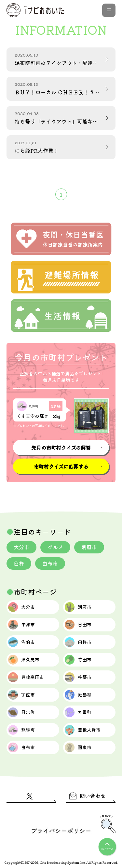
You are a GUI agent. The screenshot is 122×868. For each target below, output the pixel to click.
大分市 (21, 547)
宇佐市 (21, 695)
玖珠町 (21, 730)
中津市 (21, 625)
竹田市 (78, 660)
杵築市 (78, 677)
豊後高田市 (26, 677)
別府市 (89, 547)
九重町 (78, 712)
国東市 (78, 747)
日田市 (78, 625)
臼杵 (19, 563)
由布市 (50, 563)
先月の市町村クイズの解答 (61, 447)
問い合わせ (88, 796)
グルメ (55, 547)
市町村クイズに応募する (61, 466)
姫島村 (78, 695)
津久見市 (24, 660)
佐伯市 (21, 642)
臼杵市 (78, 642)
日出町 (21, 712)
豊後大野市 (83, 730)
